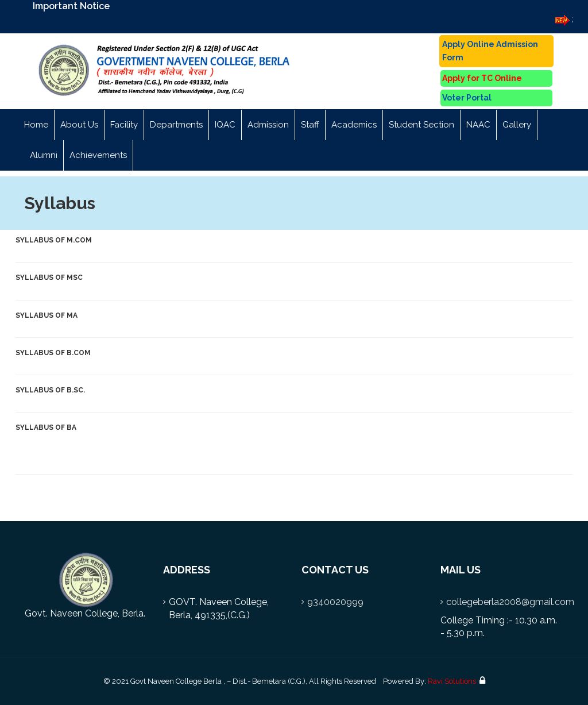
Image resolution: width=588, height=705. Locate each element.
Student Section (421, 125)
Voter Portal (467, 98)
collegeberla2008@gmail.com (510, 602)
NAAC (478, 125)
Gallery (517, 125)
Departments (176, 125)
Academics (354, 125)
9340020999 (335, 602)
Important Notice (71, 6)
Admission (268, 125)
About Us (79, 125)
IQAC (225, 125)
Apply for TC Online (482, 78)
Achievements (98, 155)
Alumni (44, 155)
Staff (310, 125)
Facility (124, 125)
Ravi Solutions (452, 681)
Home (36, 125)
